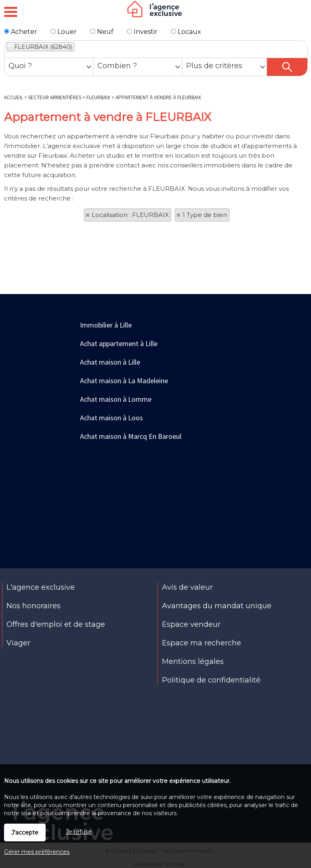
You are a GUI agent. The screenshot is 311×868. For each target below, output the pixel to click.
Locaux (186, 32)
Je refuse (79, 832)
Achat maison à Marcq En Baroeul (131, 436)
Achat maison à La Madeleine (124, 381)
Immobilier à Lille (106, 325)
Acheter (21, 32)
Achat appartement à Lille (119, 343)
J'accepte (25, 833)
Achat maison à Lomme (116, 399)
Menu (11, 12)
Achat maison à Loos (111, 418)
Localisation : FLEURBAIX (130, 215)
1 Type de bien (205, 215)
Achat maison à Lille (110, 362)
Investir (142, 32)
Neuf (102, 32)
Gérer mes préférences (37, 852)
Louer (64, 32)
